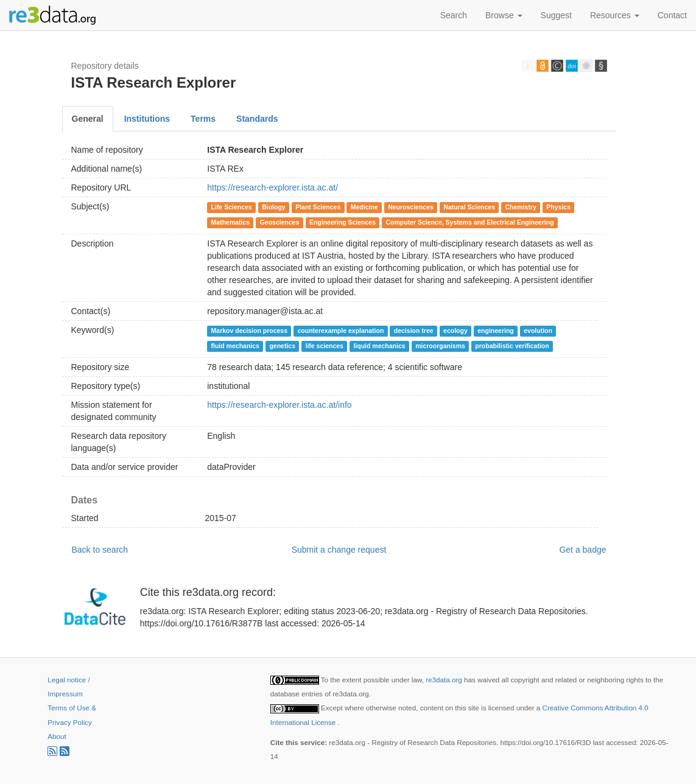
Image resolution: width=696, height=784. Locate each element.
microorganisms (440, 346)
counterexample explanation (341, 331)
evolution (538, 331)
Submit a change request (339, 550)
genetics (282, 346)
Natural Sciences (469, 207)
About (57, 736)
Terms (203, 119)
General (88, 119)
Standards (257, 119)
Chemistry (521, 207)
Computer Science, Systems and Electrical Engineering (470, 222)
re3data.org (445, 680)
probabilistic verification (512, 346)
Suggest (556, 15)
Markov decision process (249, 331)
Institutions (147, 119)
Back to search (100, 550)
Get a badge (582, 550)
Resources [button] (615, 15)
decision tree (414, 331)
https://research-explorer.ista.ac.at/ (272, 187)
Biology (274, 207)
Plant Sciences (318, 207)
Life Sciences (232, 207)
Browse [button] (504, 15)
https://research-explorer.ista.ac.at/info (279, 405)
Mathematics (231, 222)
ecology (455, 331)
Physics (558, 207)
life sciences (324, 346)
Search (454, 15)
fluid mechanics (235, 346)
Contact (672, 15)
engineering (496, 331)
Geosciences (280, 222)
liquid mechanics (379, 346)
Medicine (364, 207)
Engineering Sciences (343, 222)
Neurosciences (411, 207)
